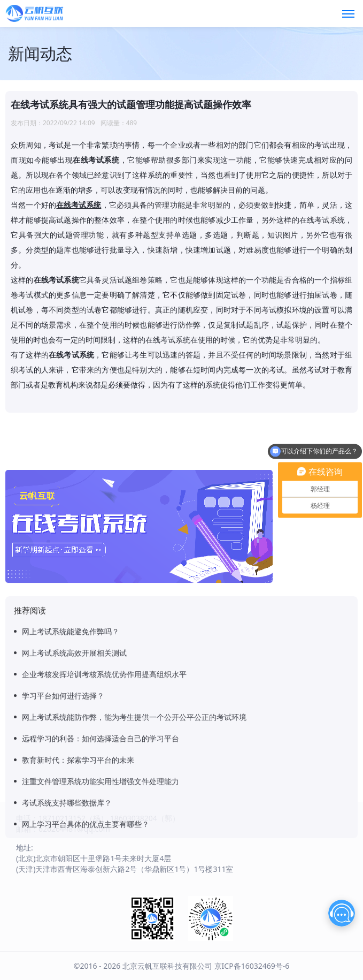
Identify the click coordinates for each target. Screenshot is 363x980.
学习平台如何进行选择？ (63, 841)
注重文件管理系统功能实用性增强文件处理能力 (101, 926)
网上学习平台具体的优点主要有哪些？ (86, 969)
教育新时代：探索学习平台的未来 (78, 905)
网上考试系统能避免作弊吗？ (71, 776)
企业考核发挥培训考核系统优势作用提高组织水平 (104, 819)
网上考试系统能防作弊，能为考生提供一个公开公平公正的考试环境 (134, 862)
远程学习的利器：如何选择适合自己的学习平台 (101, 883)
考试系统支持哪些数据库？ (67, 948)
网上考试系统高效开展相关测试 (74, 798)
